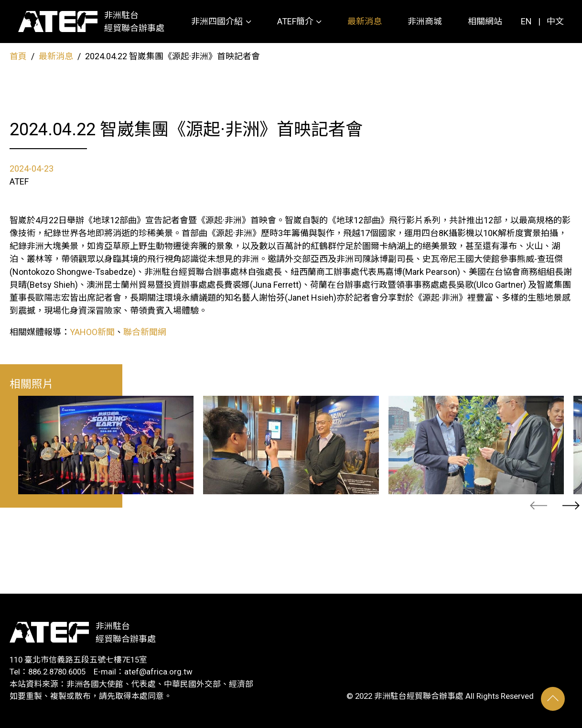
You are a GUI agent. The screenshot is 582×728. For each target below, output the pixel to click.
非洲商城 (425, 21)
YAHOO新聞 (92, 332)
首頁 (18, 56)
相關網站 (485, 21)
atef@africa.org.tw (158, 672)
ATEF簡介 (295, 21)
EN (526, 21)
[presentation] (539, 505)
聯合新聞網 (145, 332)
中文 (555, 21)
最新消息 (365, 21)
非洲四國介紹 (217, 21)
